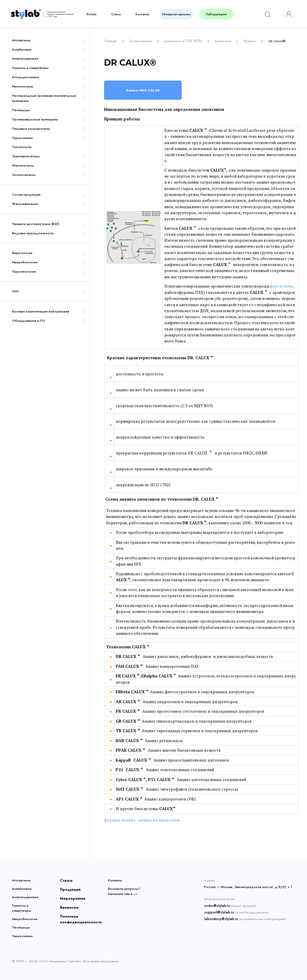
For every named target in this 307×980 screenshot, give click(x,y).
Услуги (91, 14)
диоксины (282, 286)
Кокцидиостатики (25, 77)
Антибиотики (22, 49)
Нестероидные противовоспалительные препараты (44, 98)
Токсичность (22, 147)
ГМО (16, 291)
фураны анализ (118, 819)
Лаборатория (216, 14)
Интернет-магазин (176, 14)
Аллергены (21, 40)
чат (135, 893)
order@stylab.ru (216, 905)
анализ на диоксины (155, 819)
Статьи (116, 14)
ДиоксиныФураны (227, 41)
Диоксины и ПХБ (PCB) (179, 41)
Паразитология (24, 271)
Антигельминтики (25, 58)
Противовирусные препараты (35, 119)
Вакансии (67, 905)
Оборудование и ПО (29, 321)
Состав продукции (26, 194)
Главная (110, 41)
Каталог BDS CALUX (143, 90)
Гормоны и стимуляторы (30, 68)
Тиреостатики (22, 138)
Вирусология (22, 253)
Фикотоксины (23, 165)
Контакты (143, 14)
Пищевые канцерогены (31, 129)
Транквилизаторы (26, 156)
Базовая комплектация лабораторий (41, 311)
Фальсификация (25, 204)
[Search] (267, 14)
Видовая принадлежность (33, 233)
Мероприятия (70, 896)
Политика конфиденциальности (76, 916)
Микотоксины (23, 86)
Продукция (69, 888)
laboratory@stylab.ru (220, 916)
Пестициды (21, 110)
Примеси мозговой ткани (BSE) (36, 224)
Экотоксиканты (24, 175)
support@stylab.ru (218, 910)
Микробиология (25, 262)
